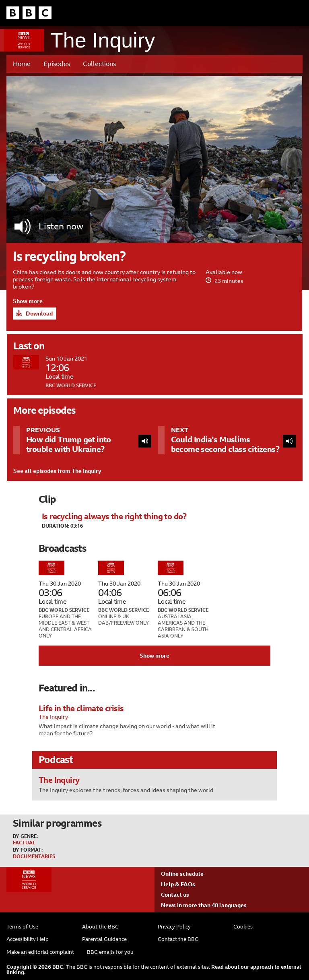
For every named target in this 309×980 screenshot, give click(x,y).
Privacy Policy (174, 927)
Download (39, 314)
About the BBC (100, 927)
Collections (99, 64)
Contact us (175, 895)
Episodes (57, 64)
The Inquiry (103, 40)
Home (22, 64)
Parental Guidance (104, 939)
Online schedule (182, 874)
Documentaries (34, 856)
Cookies (243, 927)
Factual (24, 843)
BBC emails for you (110, 952)
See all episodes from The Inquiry (57, 471)
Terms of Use (22, 927)
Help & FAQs (178, 884)
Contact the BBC (178, 939)
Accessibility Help (28, 939)
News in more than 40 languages (204, 905)
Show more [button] (28, 301)
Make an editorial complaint (40, 952)
